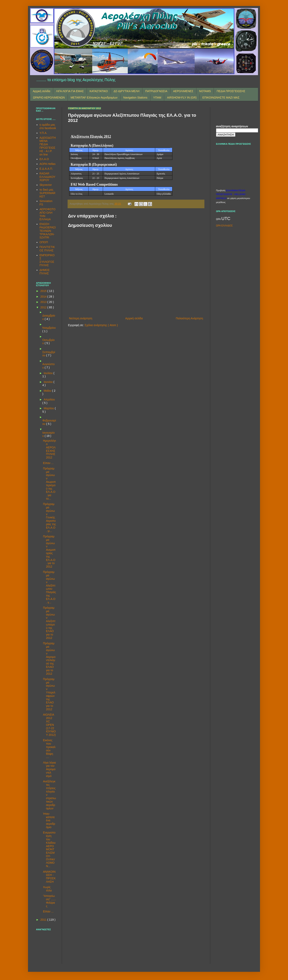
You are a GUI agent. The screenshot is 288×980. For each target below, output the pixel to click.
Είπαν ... (48, 463)
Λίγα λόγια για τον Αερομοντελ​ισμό (49, 769)
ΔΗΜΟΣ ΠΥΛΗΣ (45, 272)
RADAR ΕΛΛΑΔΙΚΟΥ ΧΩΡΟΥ (47, 177)
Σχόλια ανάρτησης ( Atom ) (101, 325)
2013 (44, 302)
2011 (44, 920)
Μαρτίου (49, 408)
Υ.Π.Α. (43, 133)
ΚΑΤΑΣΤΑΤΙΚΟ (99, 91)
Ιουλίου (48, 373)
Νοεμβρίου (49, 328)
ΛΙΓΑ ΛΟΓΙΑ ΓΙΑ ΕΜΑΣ (70, 91)
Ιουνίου (48, 382)
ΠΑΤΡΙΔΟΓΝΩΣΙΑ (156, 91)
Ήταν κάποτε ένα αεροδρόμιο (49, 820)
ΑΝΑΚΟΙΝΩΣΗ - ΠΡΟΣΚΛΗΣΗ (49, 877)
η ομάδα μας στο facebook (48, 126)
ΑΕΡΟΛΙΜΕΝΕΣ (183, 91)
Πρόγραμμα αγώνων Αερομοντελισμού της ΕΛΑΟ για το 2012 (49, 658)
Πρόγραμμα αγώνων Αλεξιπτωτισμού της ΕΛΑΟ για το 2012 (49, 623)
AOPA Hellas (48, 164)
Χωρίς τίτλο (47, 889)
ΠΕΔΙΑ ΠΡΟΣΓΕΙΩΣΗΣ (231, 91)
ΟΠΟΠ (44, 242)
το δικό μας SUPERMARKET (47, 193)
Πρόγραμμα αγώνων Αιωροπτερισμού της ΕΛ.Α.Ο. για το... (49, 484)
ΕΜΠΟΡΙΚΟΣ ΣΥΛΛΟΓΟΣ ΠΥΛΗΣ (47, 260)
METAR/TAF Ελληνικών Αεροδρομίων (94, 98)
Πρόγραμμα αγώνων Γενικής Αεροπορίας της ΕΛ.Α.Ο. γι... (49, 517)
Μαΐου (48, 391)
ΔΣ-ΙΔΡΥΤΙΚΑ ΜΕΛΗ (126, 91)
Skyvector (46, 185)
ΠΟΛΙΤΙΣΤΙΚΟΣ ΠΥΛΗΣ (47, 249)
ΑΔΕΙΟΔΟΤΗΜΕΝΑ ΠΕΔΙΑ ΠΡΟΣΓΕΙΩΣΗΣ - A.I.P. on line (48, 146)
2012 (44, 307)
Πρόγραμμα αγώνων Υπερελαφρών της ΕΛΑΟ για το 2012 (49, 694)
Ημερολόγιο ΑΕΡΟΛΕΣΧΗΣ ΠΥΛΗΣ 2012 (49, 449)
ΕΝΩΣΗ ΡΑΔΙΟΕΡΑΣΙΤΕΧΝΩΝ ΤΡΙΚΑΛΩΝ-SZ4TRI (48, 231)
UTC (226, 219)
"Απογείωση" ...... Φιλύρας (49, 901)
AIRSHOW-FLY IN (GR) (182, 98)
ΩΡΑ (219, 219)
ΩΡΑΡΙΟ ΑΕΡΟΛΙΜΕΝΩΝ (49, 98)
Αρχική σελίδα (41, 91)
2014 (44, 297)
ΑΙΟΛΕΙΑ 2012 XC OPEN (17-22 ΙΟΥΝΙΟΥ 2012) (49, 725)
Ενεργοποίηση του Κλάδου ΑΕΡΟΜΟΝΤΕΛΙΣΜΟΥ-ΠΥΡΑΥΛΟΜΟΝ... (49, 849)
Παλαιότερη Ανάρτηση (189, 318)
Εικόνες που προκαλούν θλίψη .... (49, 749)
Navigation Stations (135, 98)
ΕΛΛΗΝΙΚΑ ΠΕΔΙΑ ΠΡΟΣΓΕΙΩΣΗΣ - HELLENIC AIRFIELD (231, 194)
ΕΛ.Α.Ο (44, 159)
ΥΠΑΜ (157, 98)
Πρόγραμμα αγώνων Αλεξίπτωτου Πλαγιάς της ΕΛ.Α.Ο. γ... (49, 587)
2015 (44, 291)
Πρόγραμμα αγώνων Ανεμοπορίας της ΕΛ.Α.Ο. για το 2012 (49, 551)
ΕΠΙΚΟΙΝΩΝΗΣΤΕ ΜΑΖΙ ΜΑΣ (221, 98)
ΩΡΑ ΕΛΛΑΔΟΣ (224, 226)
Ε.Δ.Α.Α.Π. (46, 169)
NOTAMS (205, 91)
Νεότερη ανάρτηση (81, 318)
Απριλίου (49, 399)
